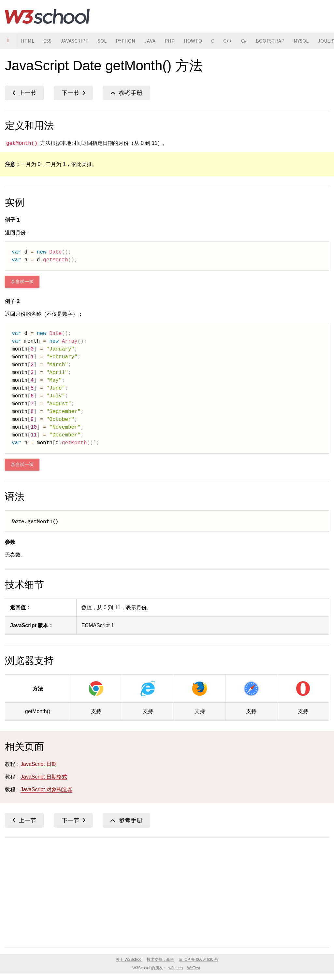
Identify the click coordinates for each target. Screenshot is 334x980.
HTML (28, 41)
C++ (228, 41)
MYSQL (301, 41)
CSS (47, 41)
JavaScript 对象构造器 (46, 789)
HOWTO (193, 41)
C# (244, 41)
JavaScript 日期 (39, 764)
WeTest (194, 968)
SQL (102, 41)
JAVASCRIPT (75, 41)
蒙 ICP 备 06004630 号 (199, 959)
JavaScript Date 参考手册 (126, 93)
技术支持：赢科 (160, 959)
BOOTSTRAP (270, 41)
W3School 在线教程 (47, 16)
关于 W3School (129, 959)
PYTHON (125, 41)
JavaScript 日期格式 (44, 777)
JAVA (150, 41)
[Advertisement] (167, 891)
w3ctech (176, 968)
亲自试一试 (22, 282)
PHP (170, 41)
